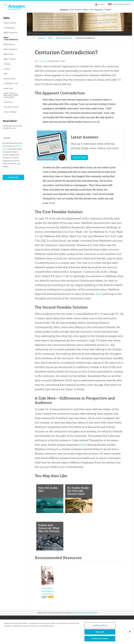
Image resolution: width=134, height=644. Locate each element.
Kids (92, 10)
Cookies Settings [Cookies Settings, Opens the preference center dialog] (100, 625)
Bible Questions (10, 49)
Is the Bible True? (11, 83)
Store (72, 10)
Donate (108, 10)
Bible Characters (11, 33)
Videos (86, 10)
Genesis (7, 64)
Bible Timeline (10, 59)
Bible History (9, 44)
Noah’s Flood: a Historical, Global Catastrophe (11, 95)
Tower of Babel (10, 112)
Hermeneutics (10, 79)
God (84, 445)
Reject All (100, 632)
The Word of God (11, 107)
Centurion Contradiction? (85, 38)
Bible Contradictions (64, 38)
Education (99, 10)
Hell (5, 74)
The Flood (8, 102)
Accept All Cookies (100, 639)
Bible (50, 38)
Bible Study (8, 54)
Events (78, 10)
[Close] (130, 632)
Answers (64, 10)
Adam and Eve (10, 23)
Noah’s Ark (8, 88)
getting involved (90, 613)
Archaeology (9, 28)
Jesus (99, 294)
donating (76, 613)
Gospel (7, 69)
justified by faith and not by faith (52, 33)
